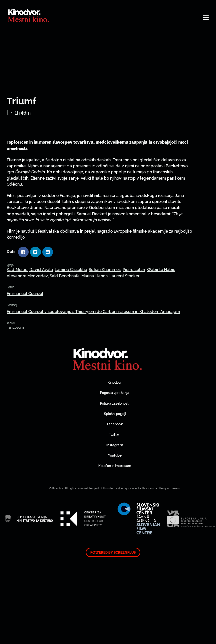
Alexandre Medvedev (27, 275)
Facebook (115, 424)
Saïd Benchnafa (65, 275)
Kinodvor (115, 382)
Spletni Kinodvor (108, 358)
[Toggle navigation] (206, 17)
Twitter (115, 434)
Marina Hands (94, 275)
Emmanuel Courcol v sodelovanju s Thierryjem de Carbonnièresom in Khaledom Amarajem (93, 311)
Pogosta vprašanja (115, 393)
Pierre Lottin (134, 269)
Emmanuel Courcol (25, 293)
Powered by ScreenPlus (113, 552)
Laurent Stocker (124, 275)
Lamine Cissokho (71, 269)
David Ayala (41, 269)
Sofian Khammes (105, 269)
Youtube (115, 455)
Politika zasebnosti (115, 403)
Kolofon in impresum (115, 466)
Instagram (115, 445)
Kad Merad (17, 269)
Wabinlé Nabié (161, 269)
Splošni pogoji (115, 413)
